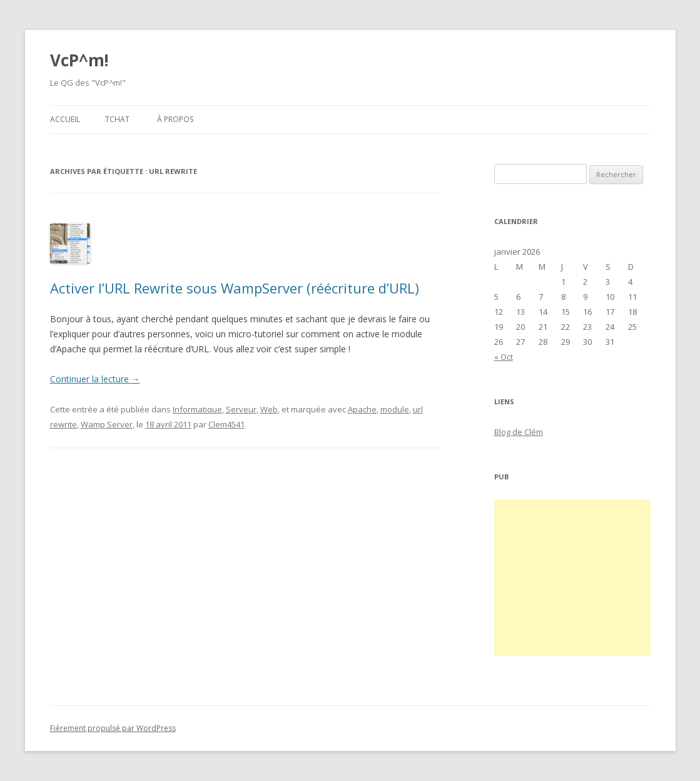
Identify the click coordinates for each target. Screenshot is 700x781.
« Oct (504, 357)
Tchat (117, 119)
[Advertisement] (572, 578)
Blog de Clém (519, 432)
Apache (362, 409)
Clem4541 (226, 424)
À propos (175, 119)
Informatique (197, 409)
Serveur (241, 409)
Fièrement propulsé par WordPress (113, 728)
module (395, 409)
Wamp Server (107, 424)
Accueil (65, 119)
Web (269, 409)
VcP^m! (79, 60)
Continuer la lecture (95, 379)
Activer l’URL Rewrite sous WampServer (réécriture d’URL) (235, 288)
